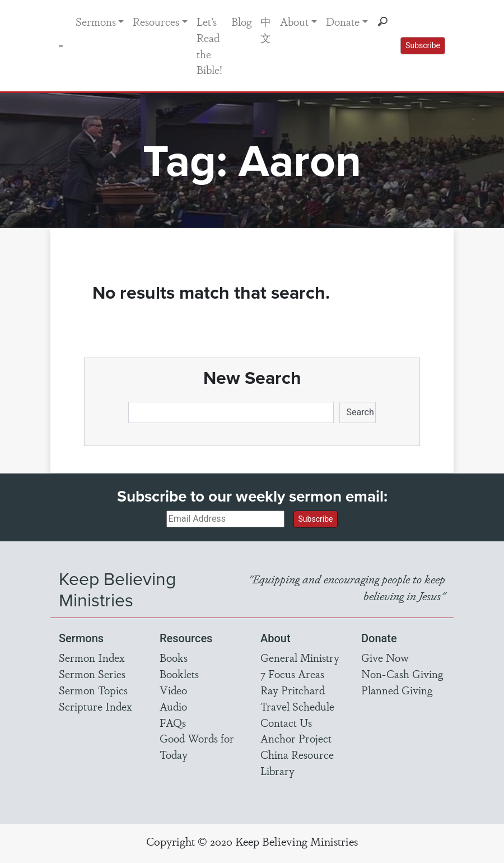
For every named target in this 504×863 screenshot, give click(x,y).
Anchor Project (296, 738)
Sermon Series (92, 674)
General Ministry (300, 657)
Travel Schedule (297, 706)
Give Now (385, 657)
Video (173, 690)
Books (174, 657)
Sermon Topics (93, 690)
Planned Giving (397, 690)
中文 (266, 29)
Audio (173, 706)
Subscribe (423, 45)
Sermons (96, 21)
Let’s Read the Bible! (209, 45)
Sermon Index (92, 657)
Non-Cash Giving (402, 674)
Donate (343, 21)
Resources (156, 21)
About (294, 21)
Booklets (179, 674)
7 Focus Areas (292, 674)
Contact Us (286, 722)
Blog (241, 21)
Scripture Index (95, 706)
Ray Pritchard (293, 690)
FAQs (173, 722)
